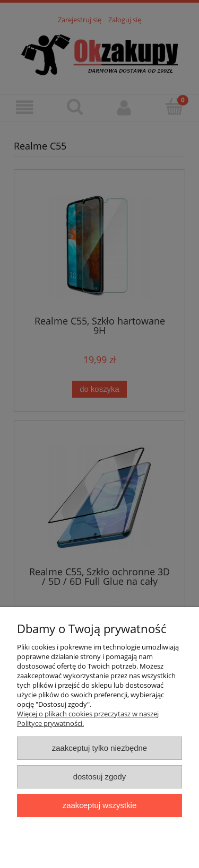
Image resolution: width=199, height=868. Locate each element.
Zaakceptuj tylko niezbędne (99, 748)
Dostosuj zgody (100, 777)
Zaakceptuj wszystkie (99, 805)
